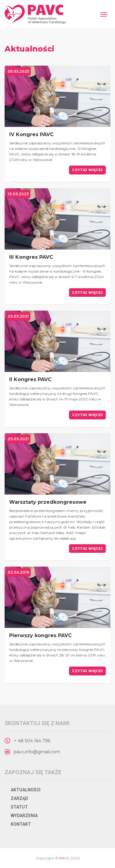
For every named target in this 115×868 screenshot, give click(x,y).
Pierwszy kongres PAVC (40, 635)
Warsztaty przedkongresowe (48, 502)
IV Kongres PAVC (31, 134)
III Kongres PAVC (31, 257)
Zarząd (19, 798)
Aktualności (26, 790)
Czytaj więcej (87, 170)
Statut (19, 807)
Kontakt (21, 824)
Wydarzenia (24, 816)
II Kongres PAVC (30, 379)
